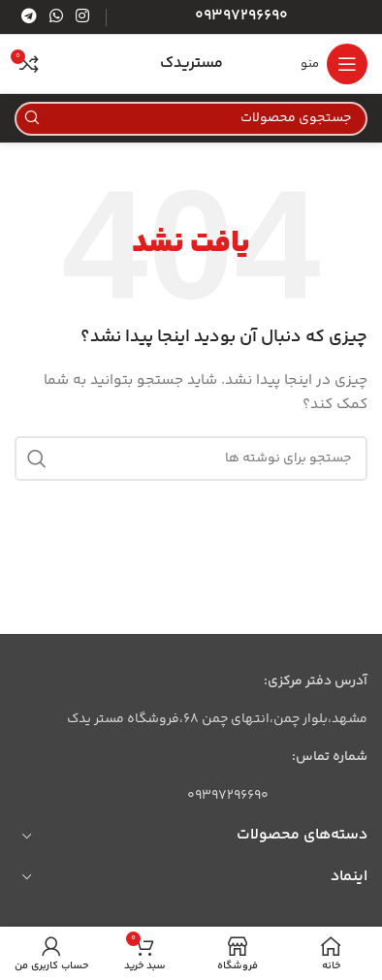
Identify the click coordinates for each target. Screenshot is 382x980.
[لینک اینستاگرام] (83, 17)
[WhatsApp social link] (56, 17)
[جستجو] (191, 119)
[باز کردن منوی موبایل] (334, 64)
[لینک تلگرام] (29, 17)
